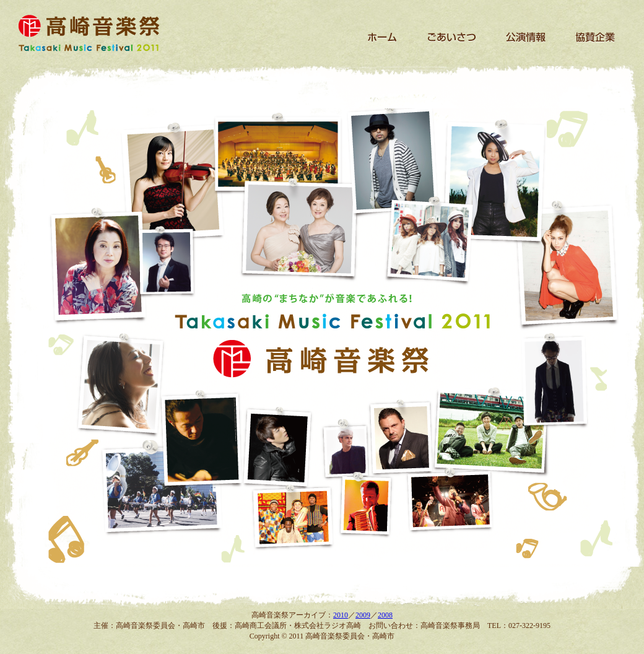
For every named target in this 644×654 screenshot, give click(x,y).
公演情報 (526, 37)
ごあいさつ (450, 37)
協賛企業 (594, 37)
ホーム (382, 37)
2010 (341, 615)
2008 (385, 615)
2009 (363, 615)
